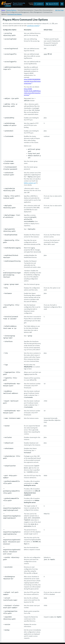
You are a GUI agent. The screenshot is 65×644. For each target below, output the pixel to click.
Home (3, 10)
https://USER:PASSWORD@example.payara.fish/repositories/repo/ (32, 81)
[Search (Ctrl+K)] (52, 4)
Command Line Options (15, 14)
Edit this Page (59, 10)
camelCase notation (33, 26)
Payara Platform (11, 10)
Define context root (30, 183)
